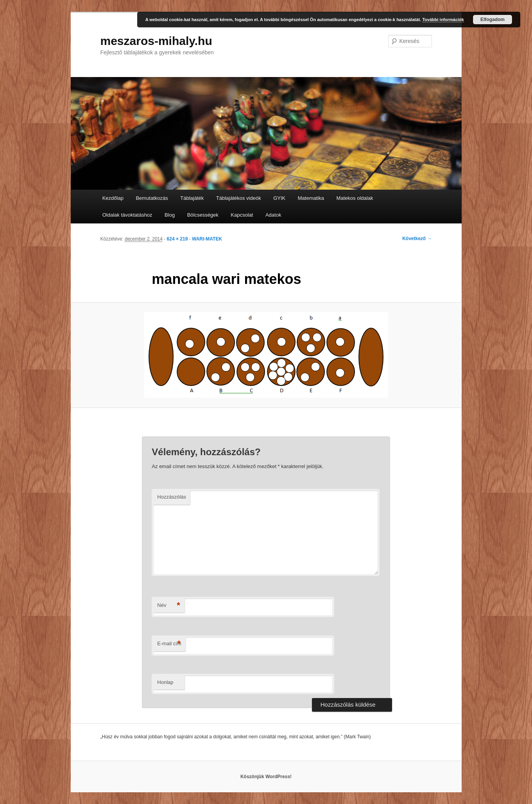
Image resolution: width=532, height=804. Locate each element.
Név (169, 606)
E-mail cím (169, 644)
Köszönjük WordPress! (266, 777)
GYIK (279, 198)
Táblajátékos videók (239, 198)
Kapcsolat (242, 215)
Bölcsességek (203, 215)
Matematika (311, 198)
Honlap (165, 682)
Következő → (417, 239)
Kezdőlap (113, 198)
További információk (443, 20)
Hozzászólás (172, 497)
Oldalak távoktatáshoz (127, 215)
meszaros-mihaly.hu (156, 41)
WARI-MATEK (207, 239)
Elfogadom (493, 20)
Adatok (273, 215)
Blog (170, 215)
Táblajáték (192, 198)
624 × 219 (177, 239)
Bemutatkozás (152, 198)
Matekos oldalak (355, 198)
